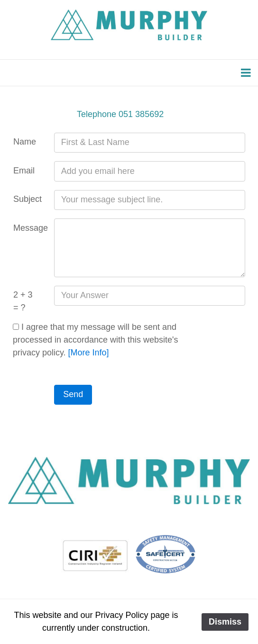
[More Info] (89, 353)
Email (24, 171)
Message (30, 228)
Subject (28, 199)
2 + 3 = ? (23, 301)
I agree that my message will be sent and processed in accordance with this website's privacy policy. (96, 340)
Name (25, 142)
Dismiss (225, 622)
